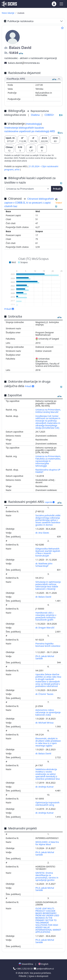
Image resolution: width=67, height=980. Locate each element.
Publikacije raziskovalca (19, 21)
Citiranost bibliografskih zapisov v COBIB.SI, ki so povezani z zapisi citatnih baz (29, 202)
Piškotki (23, 976)
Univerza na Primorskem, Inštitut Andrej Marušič (48, 411)
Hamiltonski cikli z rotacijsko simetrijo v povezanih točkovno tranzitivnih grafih (46, 616)
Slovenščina (26, 964)
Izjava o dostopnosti (38, 976)
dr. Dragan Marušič (45, 628)
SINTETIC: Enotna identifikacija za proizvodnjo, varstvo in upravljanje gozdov (47, 876)
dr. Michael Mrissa (45, 723)
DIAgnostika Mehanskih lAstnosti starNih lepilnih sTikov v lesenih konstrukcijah (48, 552)
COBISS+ (49, 115)
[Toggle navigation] (61, 4)
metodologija (34, 124)
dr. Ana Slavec (43, 533)
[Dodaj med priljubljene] (62, 28)
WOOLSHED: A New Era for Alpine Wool (47, 843)
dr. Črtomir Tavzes (45, 694)
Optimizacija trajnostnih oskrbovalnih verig (48, 804)
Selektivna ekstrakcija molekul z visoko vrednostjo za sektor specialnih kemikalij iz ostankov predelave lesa (48, 774)
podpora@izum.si (44, 969)
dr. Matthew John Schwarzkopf (44, 565)
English (43, 964)
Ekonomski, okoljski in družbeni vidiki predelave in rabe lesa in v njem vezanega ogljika (48, 742)
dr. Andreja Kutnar (45, 787)
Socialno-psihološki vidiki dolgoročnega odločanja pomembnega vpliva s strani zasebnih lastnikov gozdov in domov (48, 520)
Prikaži (57, 189)
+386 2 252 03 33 (23, 969)
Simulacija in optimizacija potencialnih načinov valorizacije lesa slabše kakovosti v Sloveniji (48, 585)
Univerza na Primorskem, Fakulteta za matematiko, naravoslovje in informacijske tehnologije (48, 461)
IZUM (21, 973)
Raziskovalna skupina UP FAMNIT (48, 471)
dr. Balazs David (44, 597)
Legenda (50, 502)
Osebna (36, 115)
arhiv (17, 169)
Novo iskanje (8, 13)
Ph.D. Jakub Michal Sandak (45, 657)
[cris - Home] (9, 4)
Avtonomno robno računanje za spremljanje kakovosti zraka (48, 712)
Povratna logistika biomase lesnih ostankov (48, 645)
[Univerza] (28, 189)
